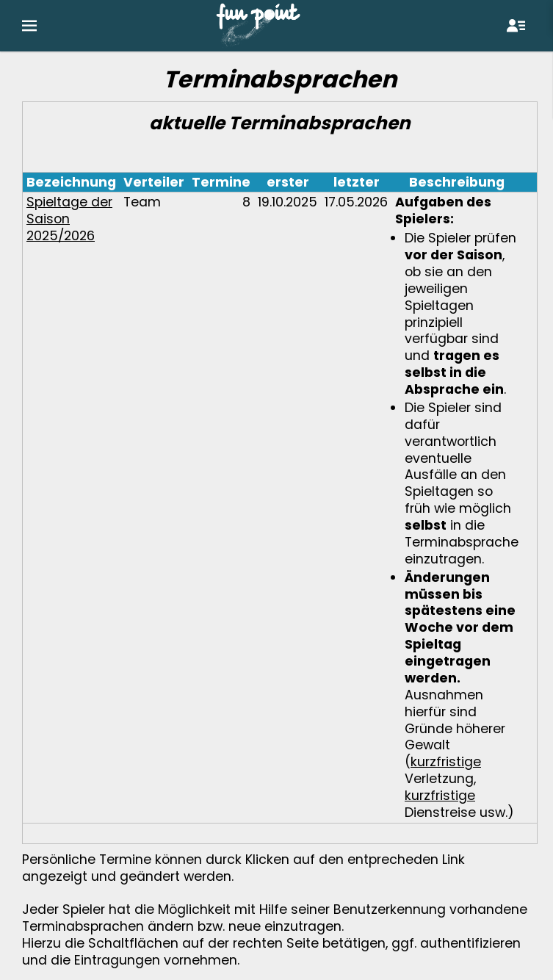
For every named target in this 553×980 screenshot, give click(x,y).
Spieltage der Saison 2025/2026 (69, 219)
